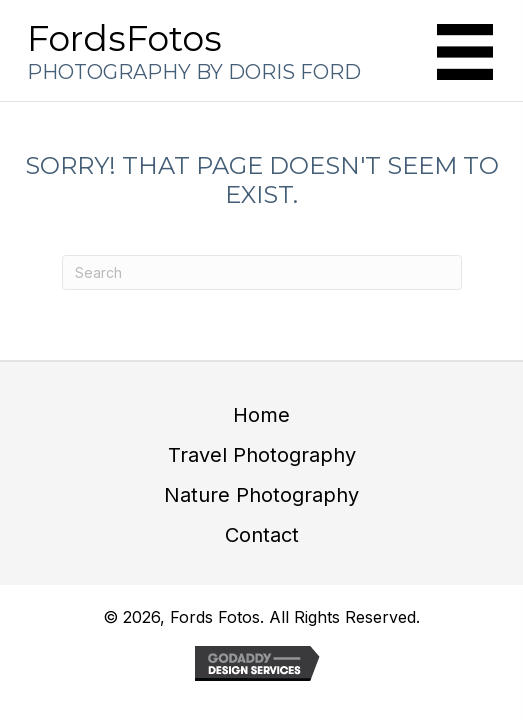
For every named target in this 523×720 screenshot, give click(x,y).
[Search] (262, 272)
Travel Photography (262, 455)
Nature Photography (261, 495)
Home (261, 415)
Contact (262, 535)
